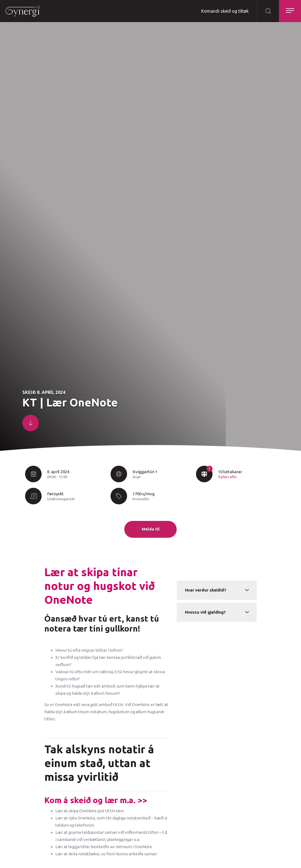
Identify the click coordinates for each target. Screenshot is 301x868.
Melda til (151, 529)
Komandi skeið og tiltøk (225, 11)
